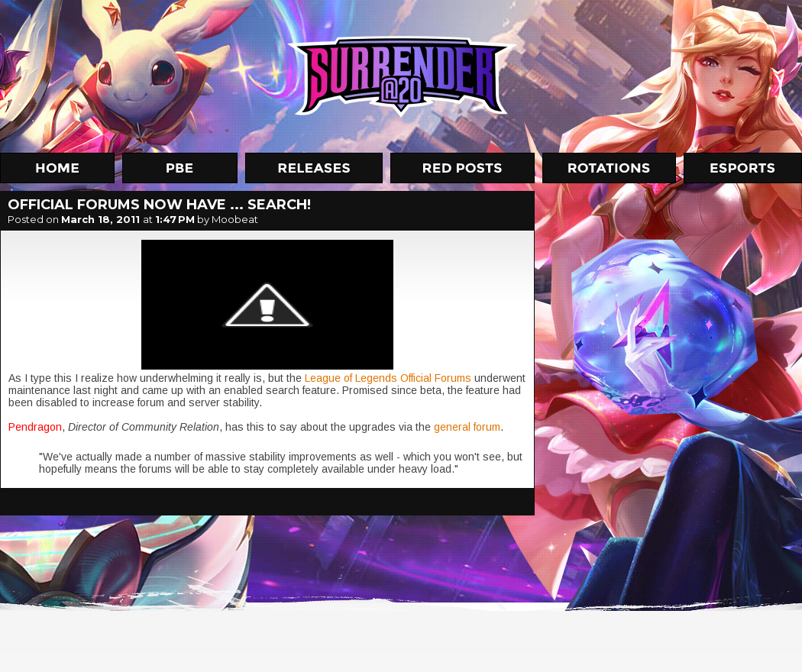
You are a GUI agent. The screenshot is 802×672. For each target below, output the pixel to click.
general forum (466, 427)
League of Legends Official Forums (388, 378)
